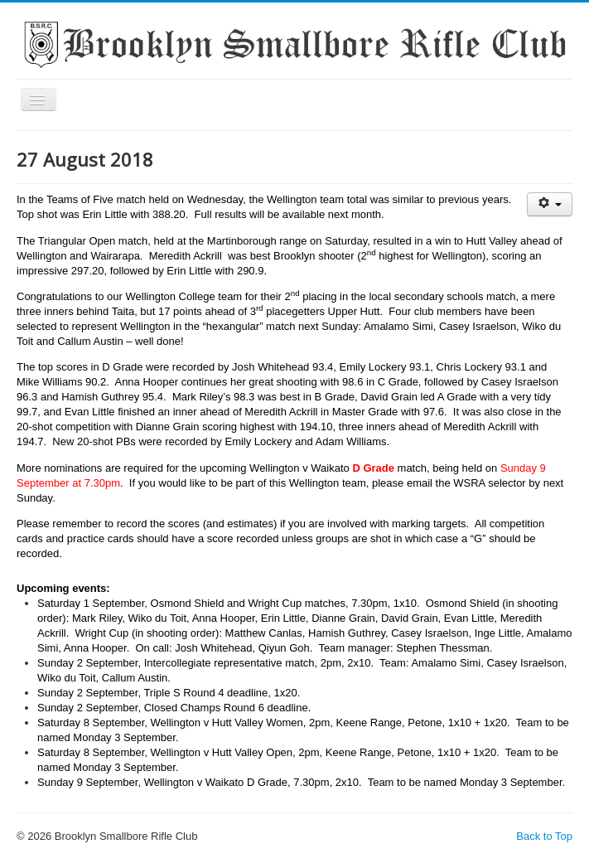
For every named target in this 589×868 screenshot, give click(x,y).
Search (17, 353)
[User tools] (550, 204)
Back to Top (544, 836)
